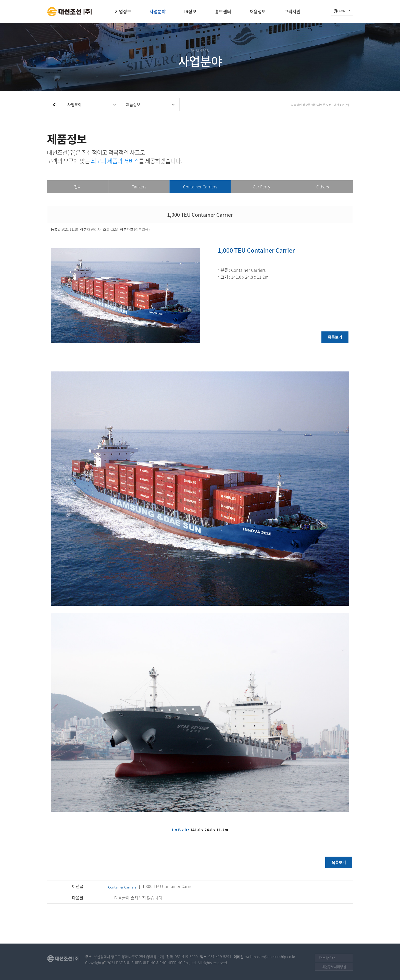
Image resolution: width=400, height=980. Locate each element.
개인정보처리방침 (334, 967)
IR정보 (190, 11)
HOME (55, 105)
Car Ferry (261, 187)
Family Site (327, 958)
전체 (78, 187)
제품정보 (133, 105)
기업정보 (123, 11)
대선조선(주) (69, 12)
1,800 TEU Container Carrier (151, 886)
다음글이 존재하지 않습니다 (138, 898)
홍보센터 (223, 11)
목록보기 (335, 337)
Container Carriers (200, 187)
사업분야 (158, 11)
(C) (104, 963)
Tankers (139, 187)
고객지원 (292, 11)
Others (323, 187)
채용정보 (258, 11)
